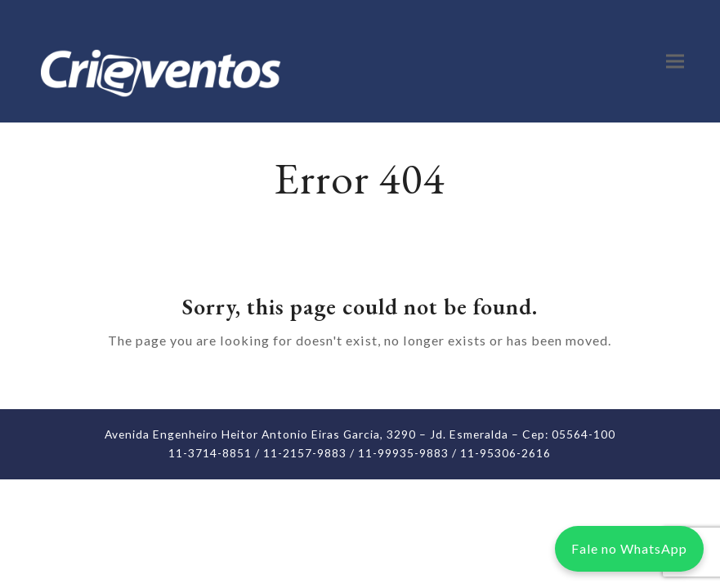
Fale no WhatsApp (629, 548)
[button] (675, 62)
